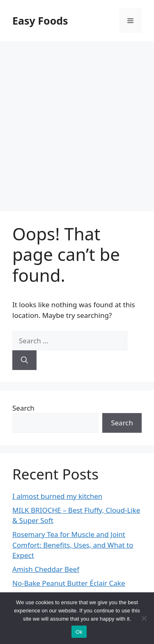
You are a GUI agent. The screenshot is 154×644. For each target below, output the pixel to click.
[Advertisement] (77, 122)
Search (23, 408)
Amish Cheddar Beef (46, 569)
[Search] (24, 360)
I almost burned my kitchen (57, 496)
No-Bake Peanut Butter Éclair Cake (69, 583)
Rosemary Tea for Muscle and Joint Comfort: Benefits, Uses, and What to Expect (73, 545)
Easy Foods (40, 21)
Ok (79, 632)
